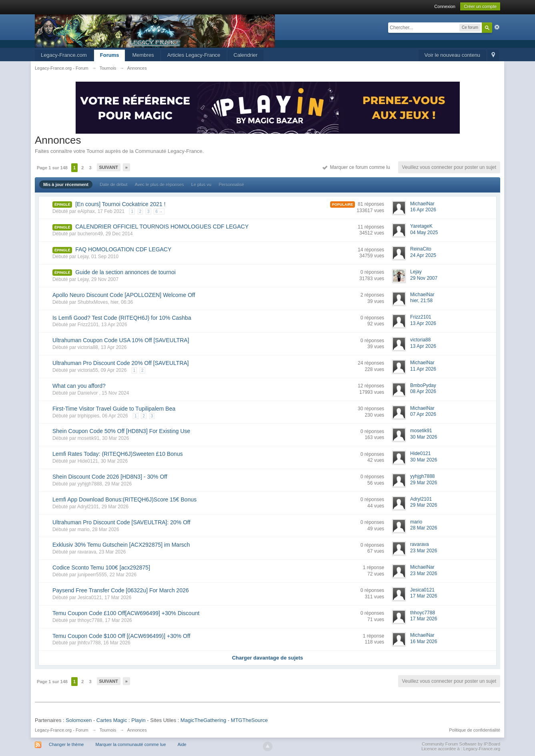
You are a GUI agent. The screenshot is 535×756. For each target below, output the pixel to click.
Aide (182, 744)
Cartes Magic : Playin (121, 720)
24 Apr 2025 (423, 255)
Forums (110, 55)
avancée (497, 27)
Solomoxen (79, 720)
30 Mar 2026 (424, 437)
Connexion (445, 6)
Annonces (137, 730)
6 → (159, 212)
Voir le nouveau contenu (453, 55)
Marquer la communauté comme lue (130, 744)
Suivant (109, 167)
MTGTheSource (249, 720)
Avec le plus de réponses (159, 184)
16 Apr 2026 (423, 210)
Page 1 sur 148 (52, 168)
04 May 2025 (424, 233)
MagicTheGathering (203, 720)
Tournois (108, 730)
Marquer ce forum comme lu (356, 167)
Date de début (113, 184)
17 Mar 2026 (424, 596)
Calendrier (246, 55)
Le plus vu (201, 184)
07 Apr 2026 (423, 414)
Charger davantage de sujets (268, 658)
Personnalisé (231, 184)
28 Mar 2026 (424, 528)
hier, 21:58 (421, 301)
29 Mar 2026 (424, 483)
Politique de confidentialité (475, 730)
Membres (143, 55)
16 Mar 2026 (424, 642)
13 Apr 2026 (423, 323)
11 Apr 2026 (423, 369)
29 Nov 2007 (424, 278)
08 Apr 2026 (423, 391)
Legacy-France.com (64, 55)
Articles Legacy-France (194, 55)
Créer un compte (480, 6)
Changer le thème (66, 744)
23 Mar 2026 (424, 551)
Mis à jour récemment (66, 184)
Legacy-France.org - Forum (62, 730)
